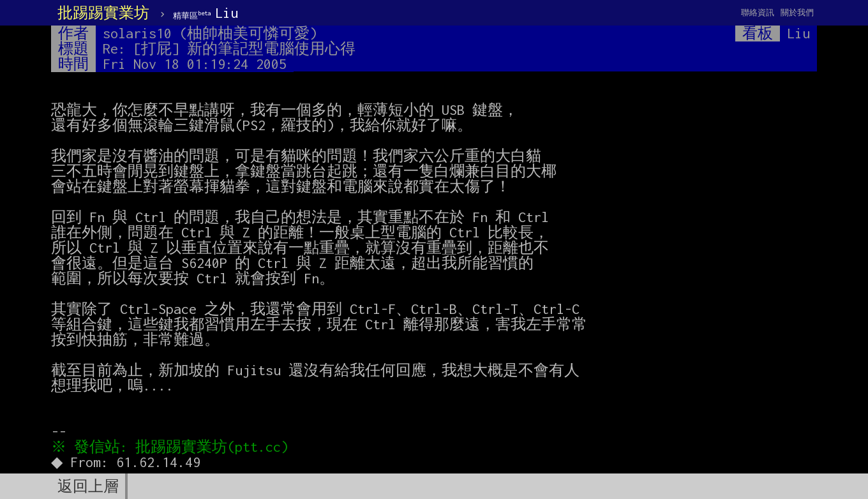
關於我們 (797, 12)
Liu (206, 13)
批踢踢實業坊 (103, 13)
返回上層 (88, 486)
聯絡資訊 (758, 12)
